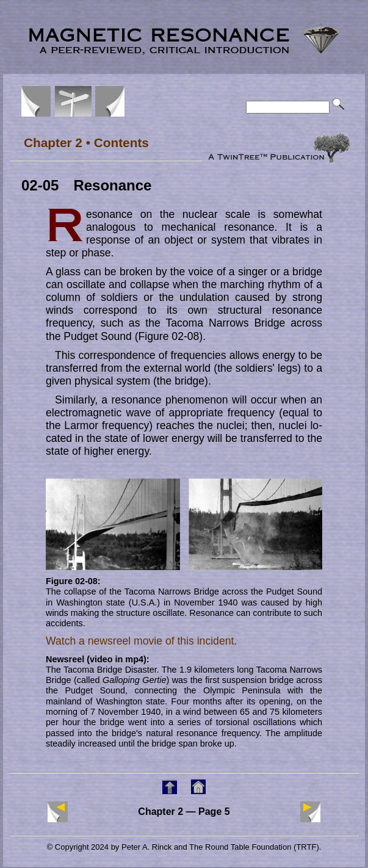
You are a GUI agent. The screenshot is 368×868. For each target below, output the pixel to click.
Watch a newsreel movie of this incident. (141, 641)
